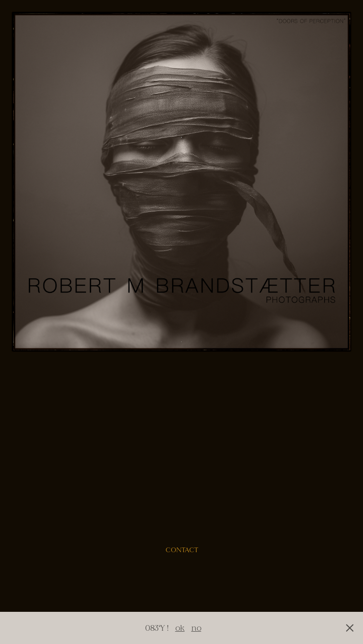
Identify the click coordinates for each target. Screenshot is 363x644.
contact (182, 550)
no (196, 627)
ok (180, 627)
